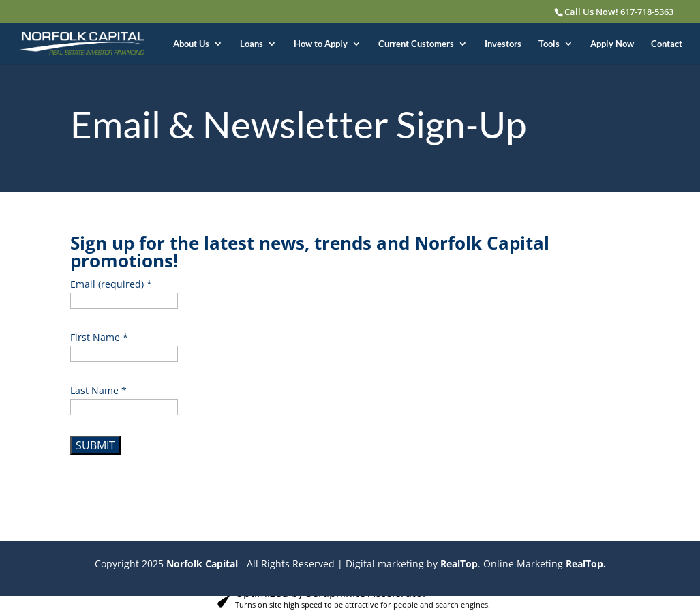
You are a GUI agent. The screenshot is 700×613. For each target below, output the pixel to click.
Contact (667, 44)
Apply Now (612, 44)
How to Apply (321, 44)
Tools (549, 44)
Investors (503, 44)
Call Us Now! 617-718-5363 (619, 12)
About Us (191, 44)
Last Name (98, 390)
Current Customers (416, 44)
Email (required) (111, 284)
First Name (99, 337)
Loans (252, 44)
